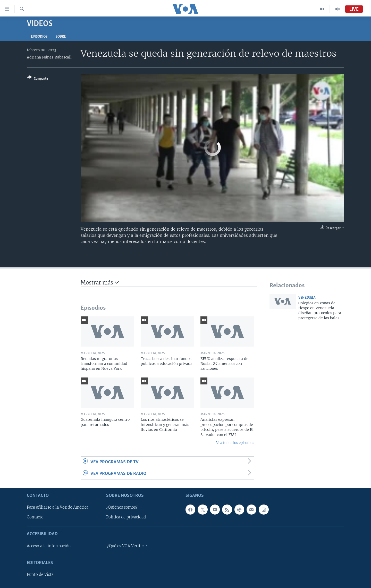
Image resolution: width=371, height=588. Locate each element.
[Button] (38, 79)
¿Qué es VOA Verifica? (127, 546)
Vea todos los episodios (235, 443)
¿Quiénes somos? (122, 508)
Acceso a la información (49, 546)
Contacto (35, 517)
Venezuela (307, 298)
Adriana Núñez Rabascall (49, 57)
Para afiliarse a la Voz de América (58, 508)
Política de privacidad (126, 517)
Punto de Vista (40, 575)
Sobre (61, 37)
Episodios (39, 37)
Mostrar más (100, 283)
